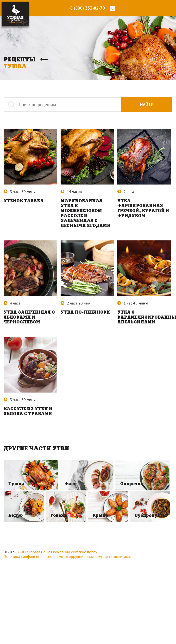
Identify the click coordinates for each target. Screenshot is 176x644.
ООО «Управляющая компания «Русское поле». (58, 553)
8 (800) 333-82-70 (88, 8)
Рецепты (20, 60)
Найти (146, 104)
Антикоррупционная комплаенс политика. (95, 558)
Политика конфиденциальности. (31, 558)
